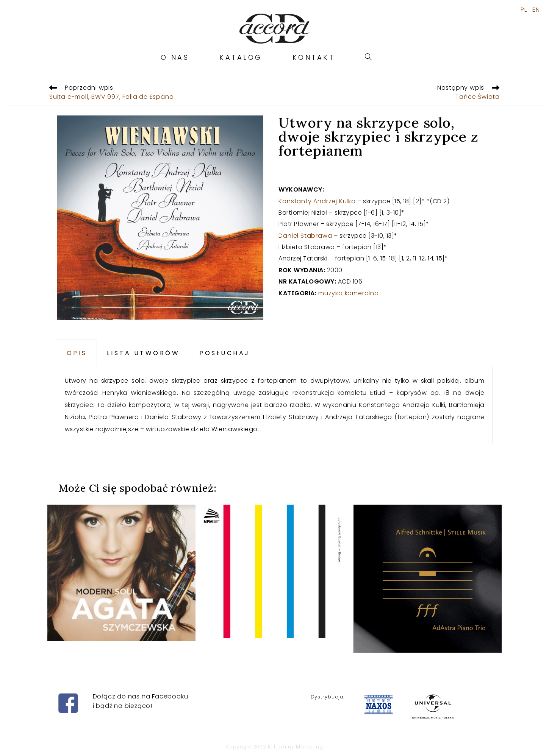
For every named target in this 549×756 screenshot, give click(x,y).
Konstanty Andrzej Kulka (317, 201)
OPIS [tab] (77, 353)
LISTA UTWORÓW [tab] (143, 353)
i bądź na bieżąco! (123, 706)
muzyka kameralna (349, 293)
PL (524, 10)
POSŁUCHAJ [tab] (225, 353)
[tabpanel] (275, 405)
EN (536, 10)
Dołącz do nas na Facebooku (141, 696)
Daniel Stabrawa (305, 236)
